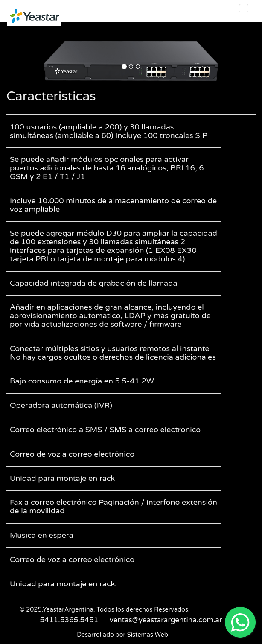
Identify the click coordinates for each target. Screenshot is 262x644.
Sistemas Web (148, 635)
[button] (25, 61)
